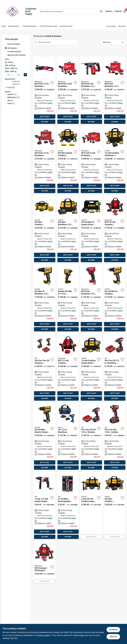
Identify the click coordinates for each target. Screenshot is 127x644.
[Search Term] (71, 11)
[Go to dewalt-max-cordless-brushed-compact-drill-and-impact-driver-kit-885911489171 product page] (44, 229)
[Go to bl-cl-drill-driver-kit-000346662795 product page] (68, 437)
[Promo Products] (6, 44)
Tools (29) (11, 87)
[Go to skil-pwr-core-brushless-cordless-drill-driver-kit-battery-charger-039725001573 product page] (91, 437)
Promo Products (14, 44)
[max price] (19, 75)
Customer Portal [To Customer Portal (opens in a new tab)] (66, 26)
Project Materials (29, 26)
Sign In (108, 11)
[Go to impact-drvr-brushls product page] (68, 229)
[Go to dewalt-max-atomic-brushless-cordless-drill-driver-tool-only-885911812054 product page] (44, 437)
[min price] (9, 75)
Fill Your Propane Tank (48, 26)
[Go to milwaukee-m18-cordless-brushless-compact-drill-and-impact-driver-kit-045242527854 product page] (44, 563)
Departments (13, 26)
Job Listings (111, 26)
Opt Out (113, 637)
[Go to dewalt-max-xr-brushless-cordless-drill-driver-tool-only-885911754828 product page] (114, 298)
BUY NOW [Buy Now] (45, 122)
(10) (13, 97)
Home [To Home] (4, 26)
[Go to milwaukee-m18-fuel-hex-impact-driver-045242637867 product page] (91, 298)
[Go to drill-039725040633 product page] (44, 506)
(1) (11, 103)
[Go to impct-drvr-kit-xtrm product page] (91, 367)
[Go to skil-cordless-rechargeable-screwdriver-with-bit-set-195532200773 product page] (68, 506)
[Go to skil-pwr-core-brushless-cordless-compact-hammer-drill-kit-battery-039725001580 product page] (114, 367)
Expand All (16, 84)
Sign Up (118, 11)
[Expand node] (6, 87)
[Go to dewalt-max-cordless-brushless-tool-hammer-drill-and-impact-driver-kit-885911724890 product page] (91, 506)
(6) (10, 100)
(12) (12, 94)
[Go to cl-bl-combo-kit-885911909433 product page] (68, 160)
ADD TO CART (45, 117)
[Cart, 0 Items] (125, 11)
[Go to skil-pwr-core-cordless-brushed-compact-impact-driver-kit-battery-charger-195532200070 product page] (114, 437)
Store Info (122, 26)
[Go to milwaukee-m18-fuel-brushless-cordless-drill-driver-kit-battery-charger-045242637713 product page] (44, 160)
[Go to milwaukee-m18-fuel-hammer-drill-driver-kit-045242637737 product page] (114, 91)
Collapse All (16, 81)
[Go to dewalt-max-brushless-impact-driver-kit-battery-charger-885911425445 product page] (91, 229)
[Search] (101, 11)
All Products (12, 48)
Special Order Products (16, 55)
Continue (113, 630)
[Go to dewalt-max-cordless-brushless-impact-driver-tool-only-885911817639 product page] (68, 298)
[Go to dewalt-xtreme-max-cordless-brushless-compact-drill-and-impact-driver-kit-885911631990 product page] (114, 160)
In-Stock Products (14, 52)
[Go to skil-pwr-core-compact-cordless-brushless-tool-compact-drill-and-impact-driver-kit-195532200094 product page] (44, 367)
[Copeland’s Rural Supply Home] (12, 11)
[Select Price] (25, 75)
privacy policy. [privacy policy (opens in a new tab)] (44, 635)
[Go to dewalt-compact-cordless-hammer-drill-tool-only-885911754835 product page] (44, 298)
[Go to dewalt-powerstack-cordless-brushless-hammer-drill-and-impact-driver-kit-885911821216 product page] (114, 506)
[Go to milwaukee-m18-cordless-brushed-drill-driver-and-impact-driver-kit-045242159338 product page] (114, 229)
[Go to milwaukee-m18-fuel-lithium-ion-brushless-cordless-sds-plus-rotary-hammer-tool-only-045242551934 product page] (91, 91)
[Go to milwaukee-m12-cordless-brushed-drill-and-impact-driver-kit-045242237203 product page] (68, 367)
